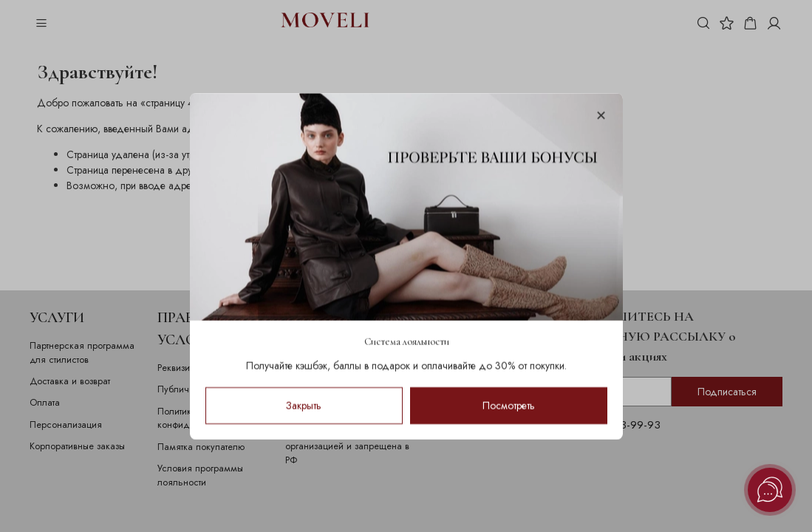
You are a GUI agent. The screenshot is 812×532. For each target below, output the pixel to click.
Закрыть (304, 405)
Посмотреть (509, 405)
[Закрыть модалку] (600, 116)
